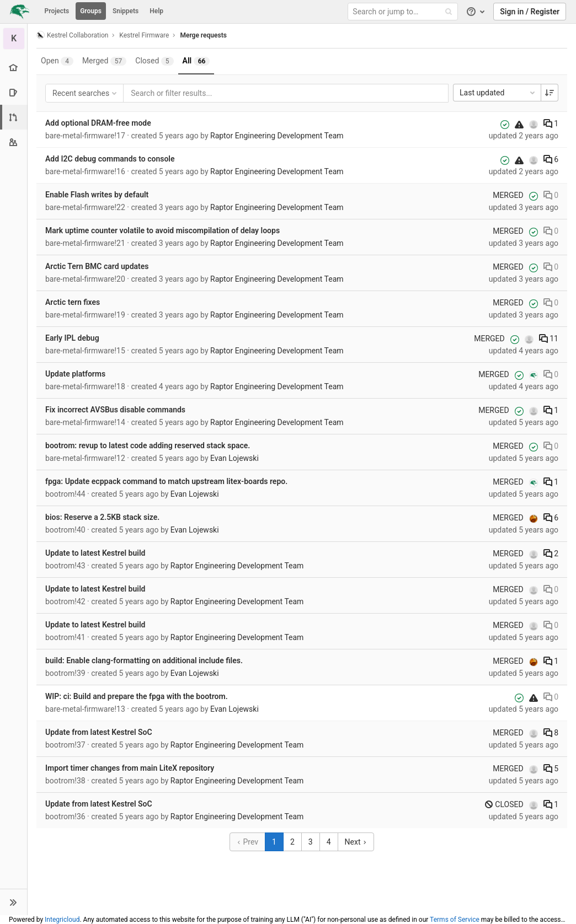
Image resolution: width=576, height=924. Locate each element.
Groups (91, 11)
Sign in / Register (530, 12)
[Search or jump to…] (404, 12)
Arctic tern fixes (73, 302)
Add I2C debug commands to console (110, 159)
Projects (57, 11)
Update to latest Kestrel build (95, 553)
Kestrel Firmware (144, 35)
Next (356, 842)
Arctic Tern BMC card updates (97, 266)
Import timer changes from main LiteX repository (130, 768)
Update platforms (75, 374)
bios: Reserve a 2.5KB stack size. (102, 517)
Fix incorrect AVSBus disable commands (115, 410)
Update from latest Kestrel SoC (99, 732)
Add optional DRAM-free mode (98, 123)
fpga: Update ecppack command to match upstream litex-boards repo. (166, 481)
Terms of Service (455, 920)
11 (549, 339)
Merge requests (203, 35)
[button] (14, 902)
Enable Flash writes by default (97, 195)
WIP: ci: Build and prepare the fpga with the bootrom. (137, 696)
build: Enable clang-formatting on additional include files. (144, 660)
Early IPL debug (72, 338)
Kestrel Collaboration (72, 35)
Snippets (126, 11)
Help (156, 11)
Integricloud (62, 920)
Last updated (498, 93)
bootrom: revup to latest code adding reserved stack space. (148, 445)
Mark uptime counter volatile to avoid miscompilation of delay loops (162, 230)
